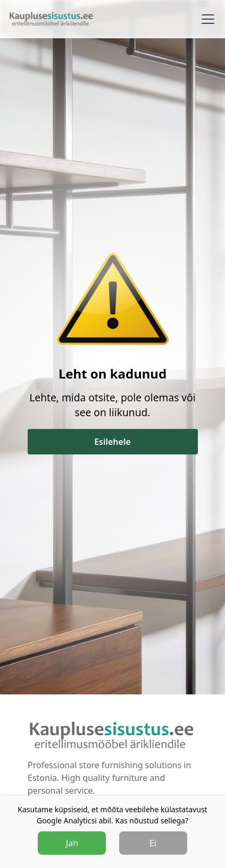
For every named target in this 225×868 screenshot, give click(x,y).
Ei (153, 843)
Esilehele (112, 442)
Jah (72, 843)
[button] (206, 19)
